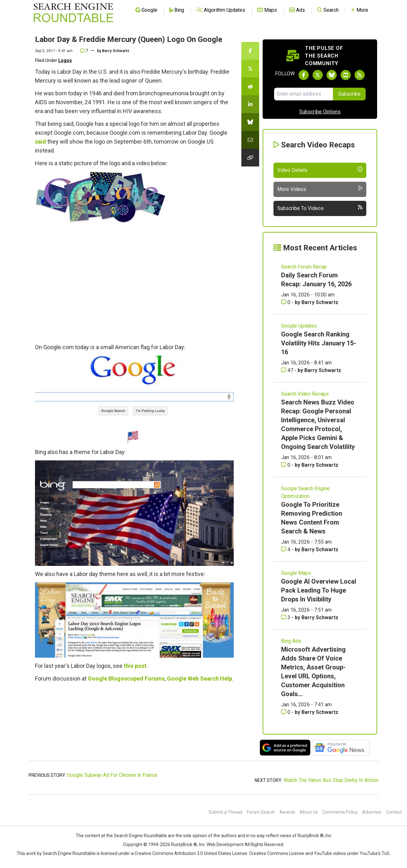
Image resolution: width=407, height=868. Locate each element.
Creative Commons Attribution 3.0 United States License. (191, 853)
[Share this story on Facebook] (250, 51)
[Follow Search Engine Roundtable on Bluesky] (332, 75)
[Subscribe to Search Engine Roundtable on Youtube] (346, 75)
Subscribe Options (320, 112)
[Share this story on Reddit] (250, 86)
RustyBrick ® (184, 844)
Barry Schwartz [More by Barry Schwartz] (320, 302)
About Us (309, 812)
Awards (287, 812)
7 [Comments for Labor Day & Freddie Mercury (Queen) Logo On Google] (84, 51)
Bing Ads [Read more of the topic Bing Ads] (291, 641)
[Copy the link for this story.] (250, 158)
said (41, 142)
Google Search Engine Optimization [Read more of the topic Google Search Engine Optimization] (305, 492)
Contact (394, 812)
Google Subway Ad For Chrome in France (112, 775)
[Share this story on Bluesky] (250, 122)
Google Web (183, 678)
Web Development (225, 844)
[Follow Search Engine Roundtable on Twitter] (318, 75)
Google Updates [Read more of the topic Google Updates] (299, 326)
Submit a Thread (225, 812)
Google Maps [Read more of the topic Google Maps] (296, 573)
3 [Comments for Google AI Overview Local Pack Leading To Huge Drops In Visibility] (286, 617)
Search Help (216, 678)
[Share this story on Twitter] (250, 69)
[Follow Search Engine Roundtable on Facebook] (304, 75)
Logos (65, 60)
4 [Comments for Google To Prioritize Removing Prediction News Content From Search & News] (286, 549)
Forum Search (261, 812)
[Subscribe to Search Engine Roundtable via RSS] (360, 75)
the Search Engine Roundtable (137, 836)
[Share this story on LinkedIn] (250, 104)
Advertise (372, 812)
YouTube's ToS (375, 853)
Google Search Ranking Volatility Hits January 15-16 (319, 343)
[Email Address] (304, 94)
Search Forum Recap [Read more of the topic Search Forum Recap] (304, 267)
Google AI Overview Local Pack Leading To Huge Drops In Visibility (319, 590)
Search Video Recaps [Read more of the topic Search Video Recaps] (305, 394)
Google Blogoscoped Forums (126, 678)
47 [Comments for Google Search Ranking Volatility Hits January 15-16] (288, 370)
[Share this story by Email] (250, 140)
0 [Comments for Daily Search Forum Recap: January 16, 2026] (286, 302)
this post (135, 666)
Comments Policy (340, 812)
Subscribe (349, 94)
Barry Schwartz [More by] (116, 51)
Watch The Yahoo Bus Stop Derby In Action (331, 780)
